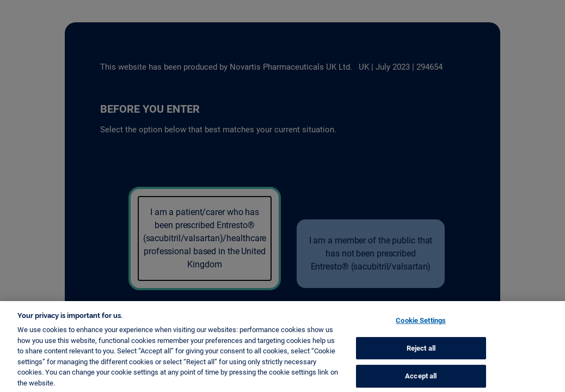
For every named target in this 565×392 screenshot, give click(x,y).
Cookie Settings (421, 326)
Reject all (421, 353)
